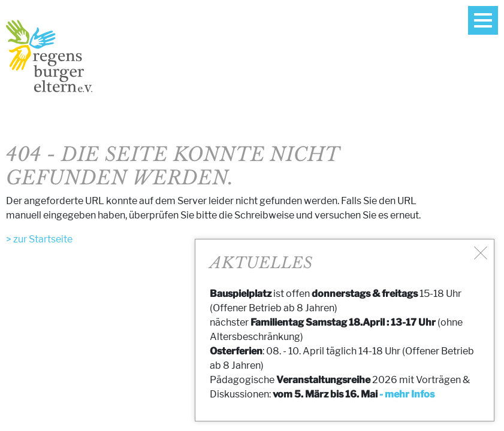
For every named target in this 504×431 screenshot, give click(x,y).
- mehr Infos (407, 394)
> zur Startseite (39, 239)
